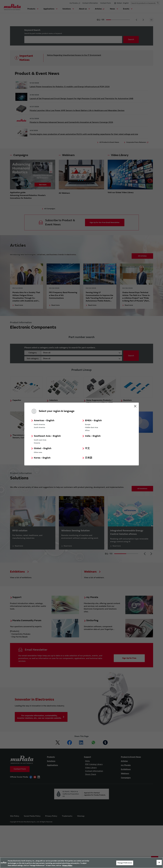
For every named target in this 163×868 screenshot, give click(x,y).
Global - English (43, 448)
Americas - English (44, 420)
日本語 (89, 458)
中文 (87, 448)
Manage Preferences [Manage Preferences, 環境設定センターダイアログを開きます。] (125, 863)
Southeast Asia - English (47, 436)
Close (135, 406)
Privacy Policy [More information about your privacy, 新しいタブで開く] (67, 865)
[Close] (159, 862)
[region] (81, 863)
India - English (93, 436)
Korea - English (42, 458)
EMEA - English (93, 420)
